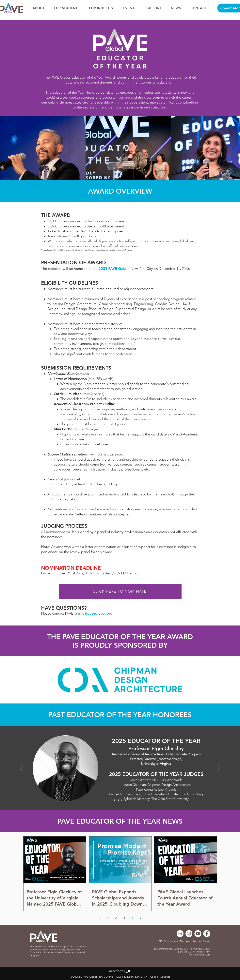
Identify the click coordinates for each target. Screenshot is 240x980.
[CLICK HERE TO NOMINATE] (120, 592)
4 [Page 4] (132, 918)
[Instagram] (189, 934)
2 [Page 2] (116, 918)
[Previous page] (99, 918)
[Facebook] (207, 934)
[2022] (125, 800)
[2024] (118, 800)
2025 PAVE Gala (112, 269)
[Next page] (141, 918)
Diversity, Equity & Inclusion (132, 977)
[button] (39, 8)
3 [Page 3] (124, 918)
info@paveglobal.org (95, 613)
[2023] (122, 800)
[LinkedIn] (180, 934)
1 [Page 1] (108, 918)
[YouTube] (198, 934)
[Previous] (22, 768)
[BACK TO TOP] (120, 971)
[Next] (218, 768)
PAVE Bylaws (106, 977)
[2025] (115, 800)
